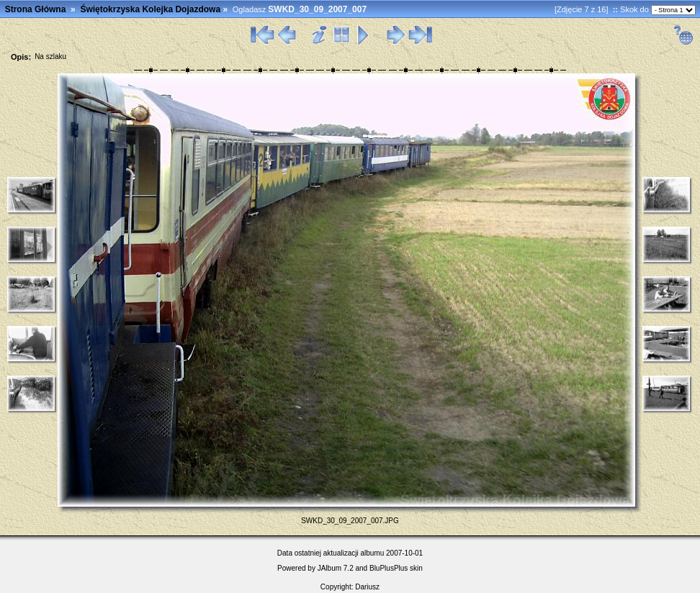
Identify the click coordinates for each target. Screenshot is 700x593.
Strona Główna (36, 9)
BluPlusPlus (389, 568)
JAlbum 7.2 (336, 568)
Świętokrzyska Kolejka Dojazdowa (150, 9)
